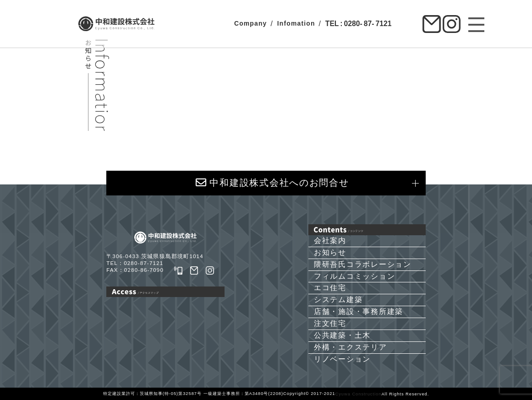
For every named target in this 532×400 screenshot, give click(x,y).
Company (251, 23)
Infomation (296, 23)
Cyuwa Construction (358, 394)
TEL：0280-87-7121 (135, 263)
